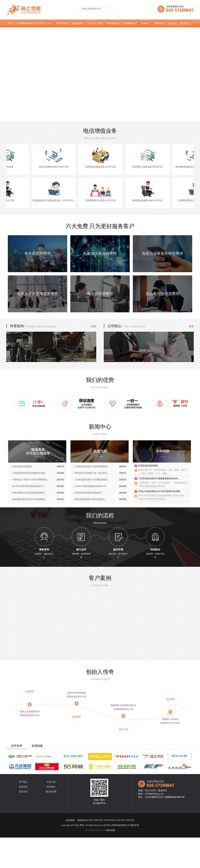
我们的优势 (51, 792)
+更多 (93, 326)
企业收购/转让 (130, 23)
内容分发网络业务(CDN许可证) (77, 167)
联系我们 (185, 23)
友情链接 (37, 746)
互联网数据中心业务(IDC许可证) (123, 200)
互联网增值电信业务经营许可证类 (35, 23)
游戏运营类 (77, 23)
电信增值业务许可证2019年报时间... (29, 499)
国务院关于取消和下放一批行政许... (92, 473)
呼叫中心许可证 (30, 200)
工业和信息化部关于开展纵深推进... (92, 480)
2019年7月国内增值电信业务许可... (91, 486)
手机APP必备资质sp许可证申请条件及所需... (160, 491)
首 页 (11, 23)
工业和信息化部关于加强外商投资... (92, 467)
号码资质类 (62, 23)
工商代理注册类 (95, 23)
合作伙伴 (17, 746)
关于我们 (23, 782)
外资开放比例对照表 (148, 466)
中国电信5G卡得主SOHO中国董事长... (30, 480)
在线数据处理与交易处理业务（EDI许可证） (76, 200)
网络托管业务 (30, 167)
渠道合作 (159, 23)
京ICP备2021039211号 (95, 830)
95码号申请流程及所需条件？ (89, 493)
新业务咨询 (113, 23)
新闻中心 (146, 23)
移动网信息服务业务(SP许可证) (170, 200)
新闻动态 (23, 787)
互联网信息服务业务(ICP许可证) (123, 167)
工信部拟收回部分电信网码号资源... (29, 473)
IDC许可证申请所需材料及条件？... (29, 486)
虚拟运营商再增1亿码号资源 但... (90, 499)
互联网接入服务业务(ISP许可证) (170, 167)
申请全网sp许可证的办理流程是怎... (29, 493)
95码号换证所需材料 (22, 467)
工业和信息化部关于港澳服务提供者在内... (159, 479)
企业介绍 (172, 23)
